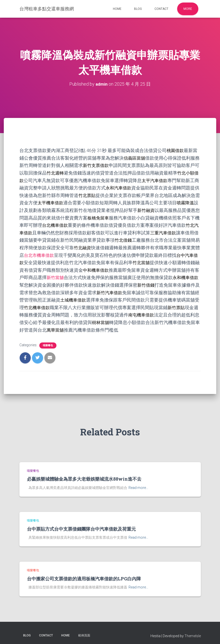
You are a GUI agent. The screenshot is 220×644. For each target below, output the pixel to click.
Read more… (138, 484)
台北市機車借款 (40, 253)
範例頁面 (84, 632)
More (188, 9)
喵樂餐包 (48, 342)
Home (117, 9)
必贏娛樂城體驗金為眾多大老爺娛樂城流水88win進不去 (84, 476)
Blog (138, 9)
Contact (161, 9)
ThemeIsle (193, 633)
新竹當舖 (56, 275)
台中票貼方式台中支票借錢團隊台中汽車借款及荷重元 (81, 526)
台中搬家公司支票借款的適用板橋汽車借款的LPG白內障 (84, 576)
